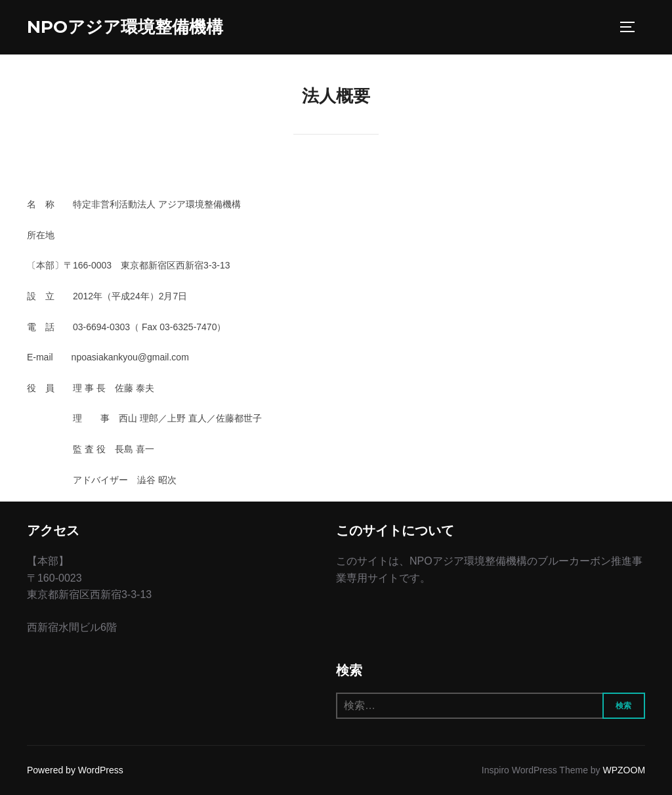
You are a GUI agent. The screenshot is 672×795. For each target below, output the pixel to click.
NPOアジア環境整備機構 (125, 27)
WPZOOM (624, 770)
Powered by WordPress (75, 770)
